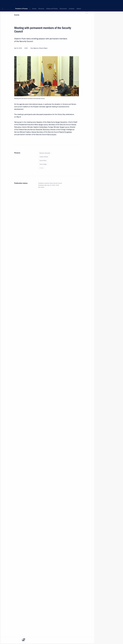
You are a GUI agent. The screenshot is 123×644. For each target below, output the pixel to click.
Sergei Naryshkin (61, 122)
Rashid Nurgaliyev (66, 132)
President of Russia (21, 3)
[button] (3, 3)
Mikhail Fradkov (25, 132)
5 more (41, 168)
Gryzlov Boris (43, 161)
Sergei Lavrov (64, 127)
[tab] (15, 640)
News (51, 183)
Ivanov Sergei (43, 164)
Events (17, 15)
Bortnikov (46, 130)
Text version (41, 187)
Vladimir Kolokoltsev (40, 127)
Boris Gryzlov (52, 135)
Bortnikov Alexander (45, 153)
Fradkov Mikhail (44, 157)
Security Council (58, 183)
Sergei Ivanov (43, 125)
